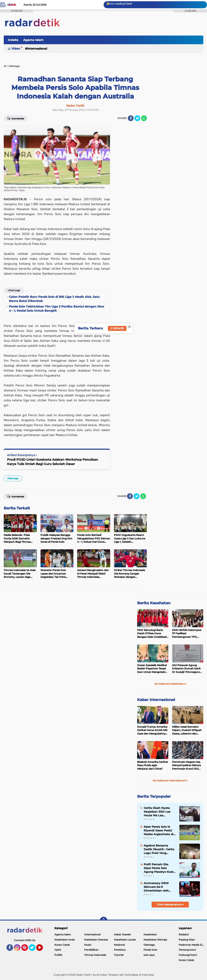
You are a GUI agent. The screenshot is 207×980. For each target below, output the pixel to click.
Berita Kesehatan (154, 603)
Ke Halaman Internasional (170, 780)
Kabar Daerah (122, 934)
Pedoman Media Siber (192, 945)
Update (117, 328)
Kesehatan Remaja (155, 940)
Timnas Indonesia (95, 955)
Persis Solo (150, 950)
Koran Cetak (62, 945)
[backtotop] (104, 920)
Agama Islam (33, 40)
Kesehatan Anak (65, 940)
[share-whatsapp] (144, 118)
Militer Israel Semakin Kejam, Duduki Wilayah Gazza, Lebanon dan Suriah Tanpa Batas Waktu (187, 730)
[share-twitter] (137, 118)
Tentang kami (187, 950)
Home (12, 5)
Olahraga (13, 478)
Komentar (16, 496)
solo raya (149, 955)
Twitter (34, 949)
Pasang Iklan (187, 940)
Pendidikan (91, 950)
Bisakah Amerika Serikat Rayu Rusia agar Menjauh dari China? (153, 765)
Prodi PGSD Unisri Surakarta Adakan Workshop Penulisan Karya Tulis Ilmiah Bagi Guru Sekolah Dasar (53, 462)
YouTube (42, 949)
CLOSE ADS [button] (17, 11)
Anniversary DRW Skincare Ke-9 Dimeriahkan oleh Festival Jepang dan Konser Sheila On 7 (158, 887)
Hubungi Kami (188, 955)
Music (88, 945)
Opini (58, 950)
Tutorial (119, 955)
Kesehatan (150, 934)
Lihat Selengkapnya (170, 904)
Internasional (37, 49)
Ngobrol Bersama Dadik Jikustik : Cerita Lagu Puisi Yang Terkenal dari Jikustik (159, 849)
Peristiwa (120, 950)
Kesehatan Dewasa (96, 940)
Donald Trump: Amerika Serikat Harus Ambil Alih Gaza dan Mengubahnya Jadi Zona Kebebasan (152, 730)
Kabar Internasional (156, 700)
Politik (58, 955)
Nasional (119, 945)
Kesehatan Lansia (125, 940)
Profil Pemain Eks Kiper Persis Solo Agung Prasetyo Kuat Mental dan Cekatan (159, 868)
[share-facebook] (131, 118)
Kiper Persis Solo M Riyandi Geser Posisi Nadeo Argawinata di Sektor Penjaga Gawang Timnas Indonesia (159, 831)
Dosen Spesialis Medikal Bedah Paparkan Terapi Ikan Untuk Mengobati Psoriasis (152, 669)
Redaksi (184, 934)
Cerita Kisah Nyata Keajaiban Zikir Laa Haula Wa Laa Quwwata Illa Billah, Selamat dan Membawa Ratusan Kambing (158, 812)
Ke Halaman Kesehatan (170, 684)
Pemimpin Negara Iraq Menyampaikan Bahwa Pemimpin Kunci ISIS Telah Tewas (186, 765)
